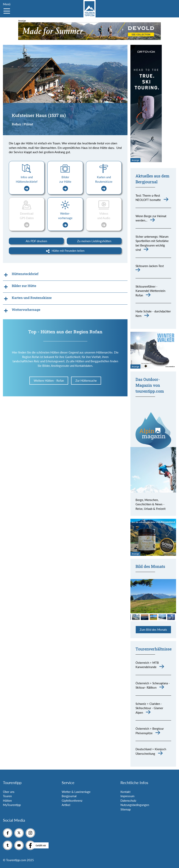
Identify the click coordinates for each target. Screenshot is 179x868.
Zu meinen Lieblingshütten (94, 241)
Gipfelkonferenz (72, 801)
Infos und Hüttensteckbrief (27, 183)
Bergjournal (69, 796)
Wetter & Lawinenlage (76, 792)
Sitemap (126, 809)
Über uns (9, 792)
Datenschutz (128, 801)
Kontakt (125, 792)
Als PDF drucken (36, 241)
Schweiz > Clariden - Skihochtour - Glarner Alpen (149, 708)
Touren (7, 796)
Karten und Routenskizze (104, 183)
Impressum (127, 796)
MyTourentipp (12, 805)
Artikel (66, 805)
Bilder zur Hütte (65, 183)
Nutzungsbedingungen (135, 805)
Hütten (7, 801)
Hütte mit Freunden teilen (65, 251)
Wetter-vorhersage (65, 220)
